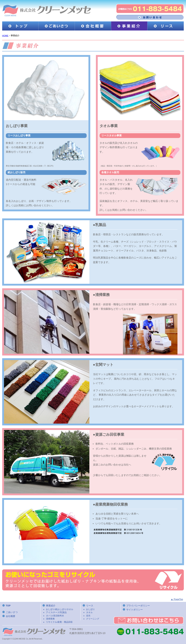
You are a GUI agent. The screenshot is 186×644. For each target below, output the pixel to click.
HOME (5, 36)
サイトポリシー (135, 610)
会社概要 (11, 616)
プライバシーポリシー (138, 606)
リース (103, 612)
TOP (8, 606)
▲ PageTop (177, 599)
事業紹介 (63, 614)
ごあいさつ (12, 612)
